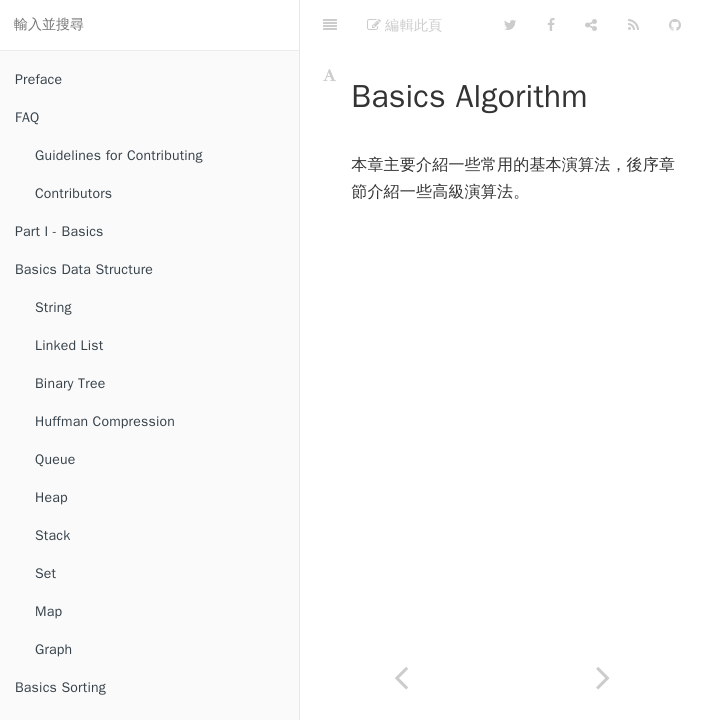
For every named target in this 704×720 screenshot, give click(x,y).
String (53, 307)
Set (45, 573)
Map (48, 611)
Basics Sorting (60, 687)
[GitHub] (675, 25)
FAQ (27, 117)
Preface (38, 79)
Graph (53, 649)
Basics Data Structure (84, 269)
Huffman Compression (105, 421)
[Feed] (633, 25)
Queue (55, 459)
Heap (51, 497)
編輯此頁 (404, 25)
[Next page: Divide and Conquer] (603, 677)
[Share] (591, 25)
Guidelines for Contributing (119, 155)
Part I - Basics (59, 231)
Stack (52, 535)
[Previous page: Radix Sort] (401, 677)
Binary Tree (70, 383)
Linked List (69, 345)
